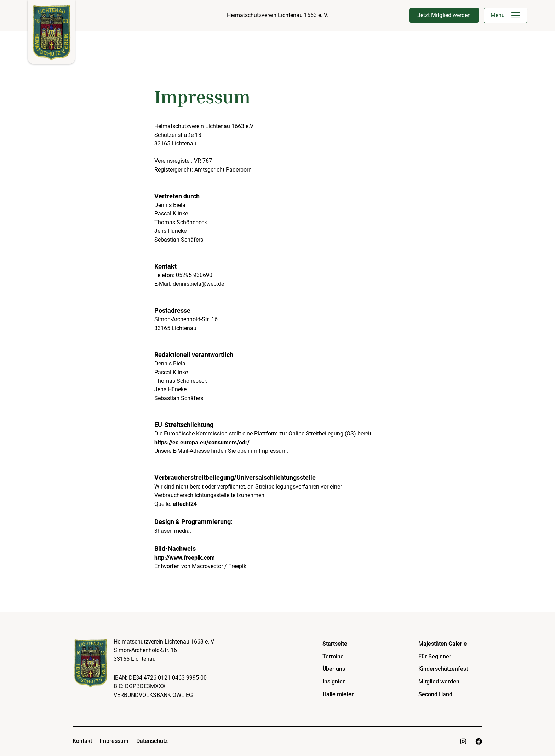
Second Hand (435, 694)
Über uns (334, 669)
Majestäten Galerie (443, 644)
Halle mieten (339, 694)
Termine (333, 656)
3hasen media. (173, 531)
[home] (51, 32)
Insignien (334, 682)
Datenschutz (152, 741)
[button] (516, 15)
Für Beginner (435, 656)
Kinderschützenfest (443, 669)
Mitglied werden (439, 682)
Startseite (335, 644)
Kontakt (82, 741)
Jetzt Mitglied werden (444, 15)
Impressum (114, 741)
